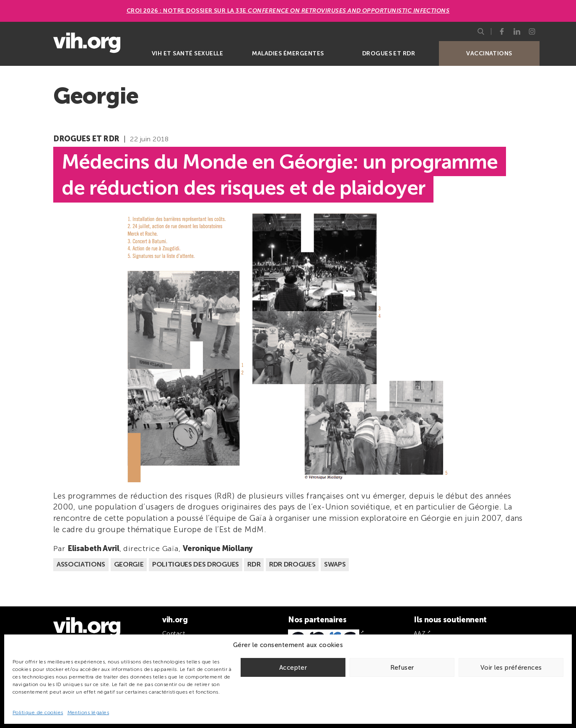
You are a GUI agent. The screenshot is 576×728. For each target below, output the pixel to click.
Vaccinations (489, 53)
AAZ (420, 633)
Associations (81, 564)
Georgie (129, 564)
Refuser (402, 668)
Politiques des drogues (196, 564)
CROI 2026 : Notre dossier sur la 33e (288, 11)
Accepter (293, 668)
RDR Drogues (292, 564)
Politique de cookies (38, 712)
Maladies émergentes (288, 53)
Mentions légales (88, 712)
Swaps (335, 564)
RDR (254, 564)
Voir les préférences (511, 668)
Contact (174, 633)
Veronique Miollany (218, 549)
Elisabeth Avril (93, 549)
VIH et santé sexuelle (187, 53)
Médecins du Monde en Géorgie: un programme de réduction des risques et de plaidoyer (280, 174)
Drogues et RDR (389, 53)
